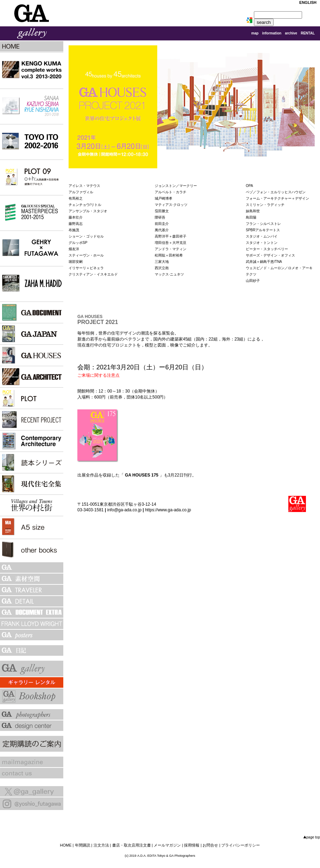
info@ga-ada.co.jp (124, 510)
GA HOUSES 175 (142, 475)
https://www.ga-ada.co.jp (168, 510)
